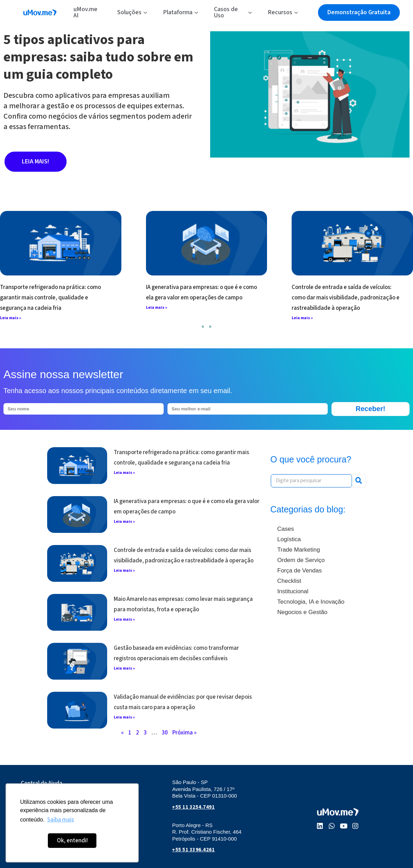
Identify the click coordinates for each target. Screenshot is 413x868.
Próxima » (184, 733)
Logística (289, 539)
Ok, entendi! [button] (72, 841)
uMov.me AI (85, 12)
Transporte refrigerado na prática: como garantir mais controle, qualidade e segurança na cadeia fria (50, 298)
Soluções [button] (132, 12)
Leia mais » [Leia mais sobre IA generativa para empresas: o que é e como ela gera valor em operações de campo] (157, 308)
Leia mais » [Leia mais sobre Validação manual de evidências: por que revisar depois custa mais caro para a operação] (124, 717)
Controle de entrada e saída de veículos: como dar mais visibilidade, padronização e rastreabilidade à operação (346, 298)
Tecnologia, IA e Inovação (311, 602)
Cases (286, 529)
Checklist (289, 581)
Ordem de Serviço (301, 560)
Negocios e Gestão (303, 612)
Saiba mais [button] (61, 820)
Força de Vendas (300, 571)
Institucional (293, 591)
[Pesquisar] (359, 481)
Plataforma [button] (180, 12)
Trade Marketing (299, 550)
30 (165, 733)
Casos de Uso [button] (233, 12)
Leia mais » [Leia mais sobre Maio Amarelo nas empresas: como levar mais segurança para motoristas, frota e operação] (124, 619)
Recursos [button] (283, 12)
